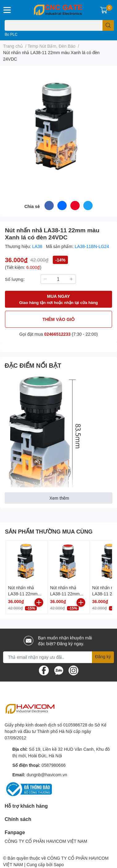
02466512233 (57, 334)
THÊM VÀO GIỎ (59, 319)
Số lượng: (15, 279)
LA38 (38, 246)
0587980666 (54, 765)
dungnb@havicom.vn (47, 775)
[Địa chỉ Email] (59, 657)
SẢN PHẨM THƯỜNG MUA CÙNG (49, 531)
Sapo (59, 864)
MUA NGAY (59, 300)
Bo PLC (11, 34)
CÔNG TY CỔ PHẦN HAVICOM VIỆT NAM (46, 841)
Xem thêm (59, 498)
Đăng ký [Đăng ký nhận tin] (103, 656)
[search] (108, 25)
